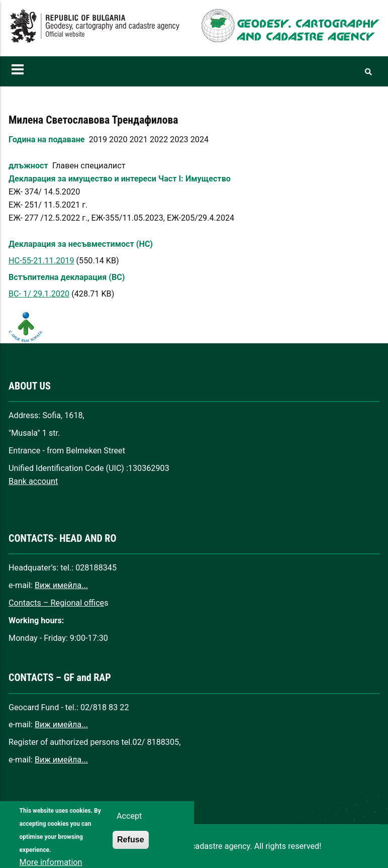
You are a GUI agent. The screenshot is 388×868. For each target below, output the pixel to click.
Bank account (33, 481)
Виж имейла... (61, 585)
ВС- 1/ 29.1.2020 (39, 294)
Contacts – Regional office (56, 603)
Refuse (131, 847)
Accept (129, 824)
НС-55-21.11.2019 (41, 261)
